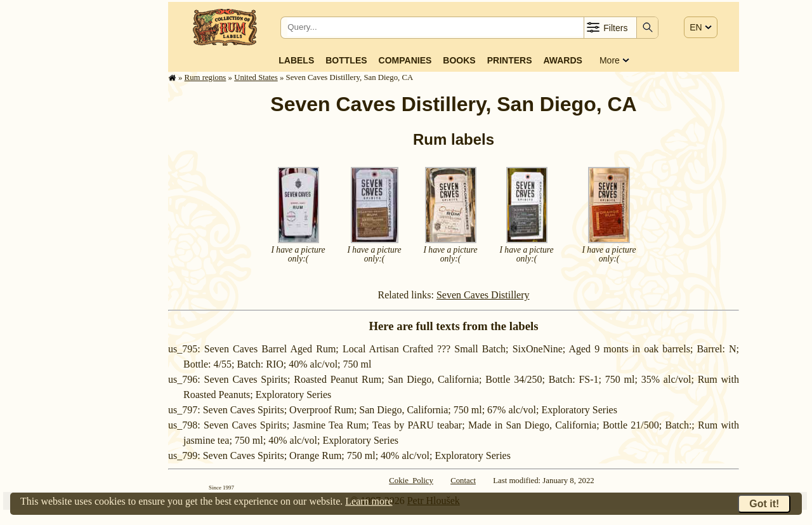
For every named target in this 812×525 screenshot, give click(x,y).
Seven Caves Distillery (483, 295)
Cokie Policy (411, 481)
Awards (562, 60)
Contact (463, 481)
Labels (296, 60)
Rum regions (206, 77)
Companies (405, 60)
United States (256, 77)
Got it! (764, 504)
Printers (510, 60)
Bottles (346, 60)
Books (459, 60)
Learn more (369, 501)
